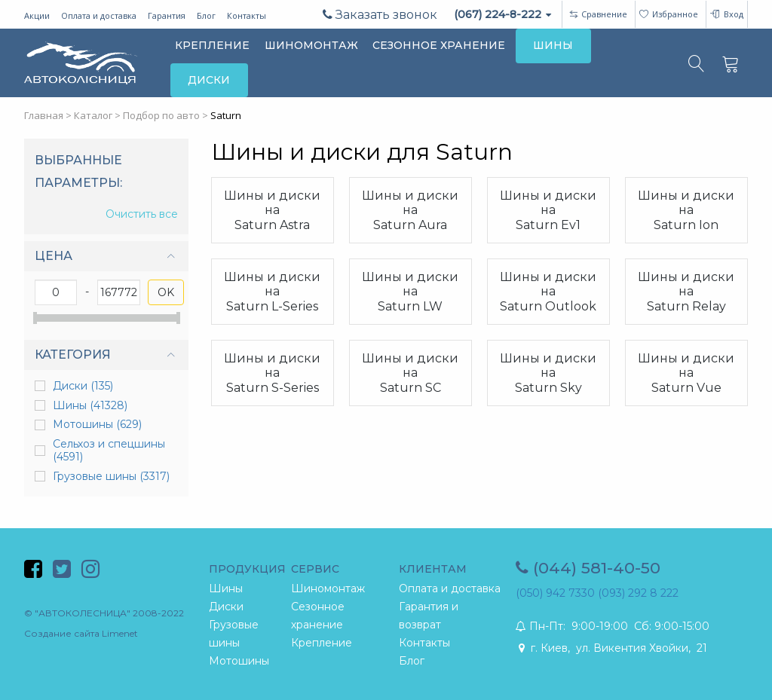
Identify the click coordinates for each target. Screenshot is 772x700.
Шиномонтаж (328, 588)
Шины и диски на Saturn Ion (686, 210)
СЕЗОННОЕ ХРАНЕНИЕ (439, 45)
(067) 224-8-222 (503, 14)
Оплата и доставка (99, 15)
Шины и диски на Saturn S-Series (272, 373)
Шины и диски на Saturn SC (410, 373)
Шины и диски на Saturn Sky (548, 373)
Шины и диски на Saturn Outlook (548, 291)
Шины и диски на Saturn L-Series (272, 291)
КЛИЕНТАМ (433, 569)
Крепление (322, 643)
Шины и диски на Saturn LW (410, 291)
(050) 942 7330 (555, 593)
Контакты (247, 15)
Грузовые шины (111, 476)
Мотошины (97, 424)
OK (166, 292)
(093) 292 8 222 (638, 593)
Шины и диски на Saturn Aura (410, 210)
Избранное (669, 14)
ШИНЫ (553, 45)
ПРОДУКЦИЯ (247, 569)
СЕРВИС (315, 569)
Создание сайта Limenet (81, 633)
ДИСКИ (209, 80)
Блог (206, 15)
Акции (37, 15)
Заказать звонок (380, 15)
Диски (83, 386)
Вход (726, 14)
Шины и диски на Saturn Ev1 (548, 210)
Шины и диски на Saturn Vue (686, 373)
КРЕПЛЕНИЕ (212, 45)
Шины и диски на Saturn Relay (686, 291)
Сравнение (604, 14)
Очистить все (142, 214)
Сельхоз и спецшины (109, 450)
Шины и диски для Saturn (362, 152)
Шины (90, 405)
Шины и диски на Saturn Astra (272, 210)
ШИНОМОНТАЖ (311, 45)
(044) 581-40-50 (588, 568)
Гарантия (167, 15)
